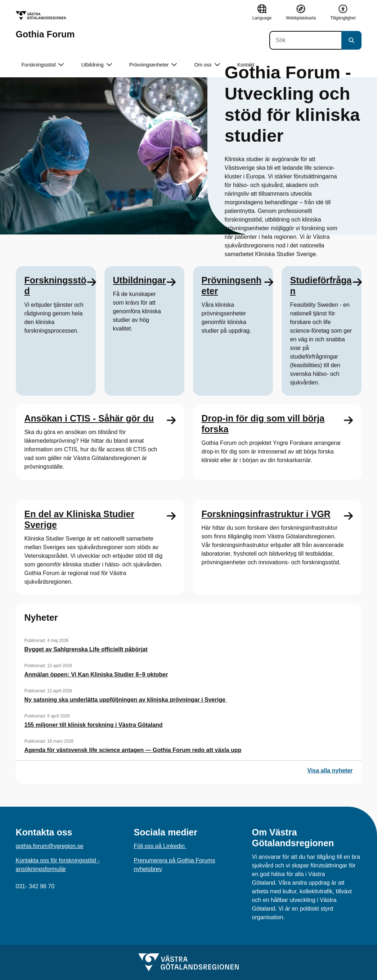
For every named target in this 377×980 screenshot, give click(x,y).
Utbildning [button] (96, 65)
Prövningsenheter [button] (153, 65)
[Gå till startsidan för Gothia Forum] (45, 25)
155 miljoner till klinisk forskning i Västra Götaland (94, 725)
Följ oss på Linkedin (160, 846)
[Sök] (305, 40)
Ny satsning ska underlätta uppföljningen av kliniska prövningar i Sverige (126, 700)
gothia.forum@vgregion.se (50, 846)
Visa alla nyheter (330, 771)
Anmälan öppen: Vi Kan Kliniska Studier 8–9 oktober (96, 674)
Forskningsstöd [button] (43, 65)
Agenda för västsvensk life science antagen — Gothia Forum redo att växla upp (133, 750)
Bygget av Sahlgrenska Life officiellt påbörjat (86, 649)
